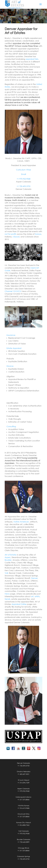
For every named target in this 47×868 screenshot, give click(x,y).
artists (37, 596)
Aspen (8, 557)
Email (24, 174)
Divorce (10, 366)
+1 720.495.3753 (23, 186)
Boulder (8, 560)
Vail (6, 573)
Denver (34, 578)
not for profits (11, 234)
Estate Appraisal (14, 348)
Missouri (16, 237)
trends (7, 599)
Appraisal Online (19, 604)
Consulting (11, 426)
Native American (21, 522)
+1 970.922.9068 (23, 179)
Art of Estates (11, 555)
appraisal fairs (32, 59)
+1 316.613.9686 (23, 808)
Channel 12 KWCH (13, 291)
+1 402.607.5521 (23, 774)
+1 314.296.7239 (23, 783)
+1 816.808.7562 (23, 825)
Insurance (11, 335)
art (32, 596)
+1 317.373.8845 (23, 800)
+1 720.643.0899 (23, 842)
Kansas (38, 234)
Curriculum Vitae (23, 170)
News (7, 594)
